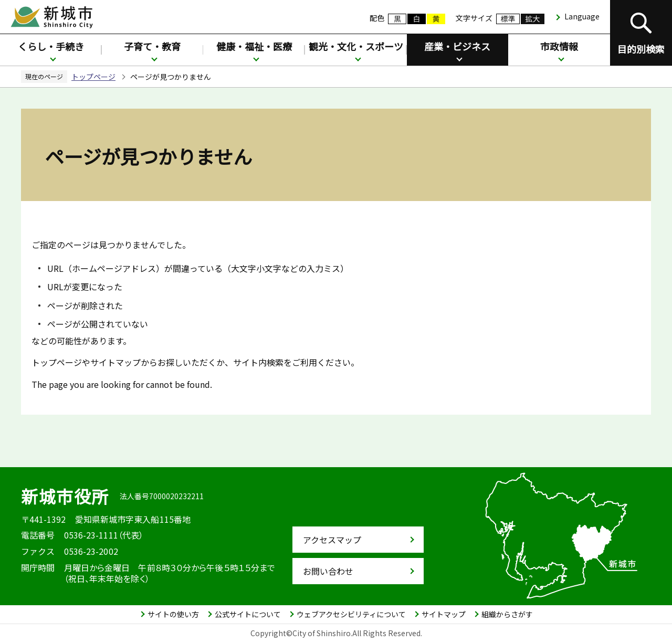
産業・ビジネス (457, 46)
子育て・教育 (152, 46)
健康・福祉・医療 (254, 46)
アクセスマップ (332, 540)
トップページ (93, 77)
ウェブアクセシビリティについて (351, 614)
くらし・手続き (51, 46)
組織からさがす (507, 614)
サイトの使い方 (173, 614)
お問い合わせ (328, 571)
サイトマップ (444, 614)
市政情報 (559, 46)
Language (582, 16)
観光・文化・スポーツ (356, 46)
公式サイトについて (248, 614)
